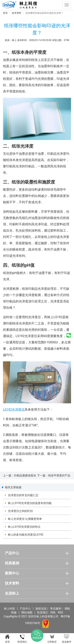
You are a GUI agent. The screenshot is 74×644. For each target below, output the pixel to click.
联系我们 (43, 612)
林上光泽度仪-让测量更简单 (25, 519)
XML (53, 612)
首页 (5, 13)
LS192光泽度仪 (14, 410)
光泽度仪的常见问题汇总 (23, 495)
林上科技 (9, 609)
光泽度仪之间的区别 (20, 511)
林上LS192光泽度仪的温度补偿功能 (30, 503)
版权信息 (41, 609)
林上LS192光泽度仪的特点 (24, 527)
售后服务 (56, 609)
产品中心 (25, 609)
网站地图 (27, 612)
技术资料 (17, 13)
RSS (60, 612)
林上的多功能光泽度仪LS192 (26, 535)
